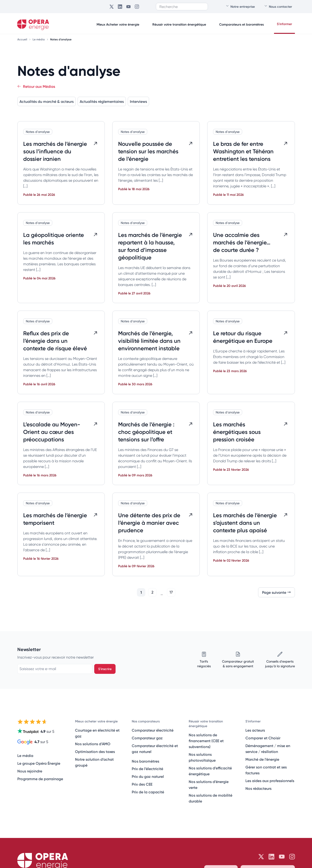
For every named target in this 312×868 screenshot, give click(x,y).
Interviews (138, 101)
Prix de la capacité (148, 792)
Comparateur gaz (147, 738)
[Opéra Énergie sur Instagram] (137, 7)
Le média (39, 39)
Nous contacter (278, 6)
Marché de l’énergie (262, 759)
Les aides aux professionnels (270, 781)
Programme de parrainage (40, 779)
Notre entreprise (240, 6)
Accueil (23, 39)
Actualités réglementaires (102, 101)
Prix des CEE (142, 784)
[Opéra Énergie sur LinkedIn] (120, 7)
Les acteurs (255, 730)
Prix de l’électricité (147, 769)
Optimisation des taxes (95, 752)
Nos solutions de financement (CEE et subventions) (206, 741)
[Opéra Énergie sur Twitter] (112, 7)
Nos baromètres (145, 761)
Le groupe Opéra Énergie (39, 763)
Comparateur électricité (153, 730)
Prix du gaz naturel (148, 776)
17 (171, 592)
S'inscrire (105, 669)
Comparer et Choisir (263, 738)
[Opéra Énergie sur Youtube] (128, 7)
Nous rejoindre (30, 771)
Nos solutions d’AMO (93, 744)
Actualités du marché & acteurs (47, 101)
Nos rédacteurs (258, 788)
